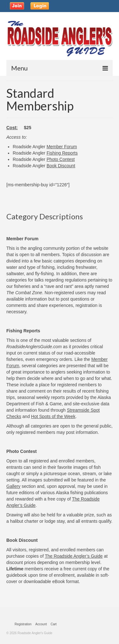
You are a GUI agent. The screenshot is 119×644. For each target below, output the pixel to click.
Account (41, 624)
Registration (23, 624)
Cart (54, 624)
